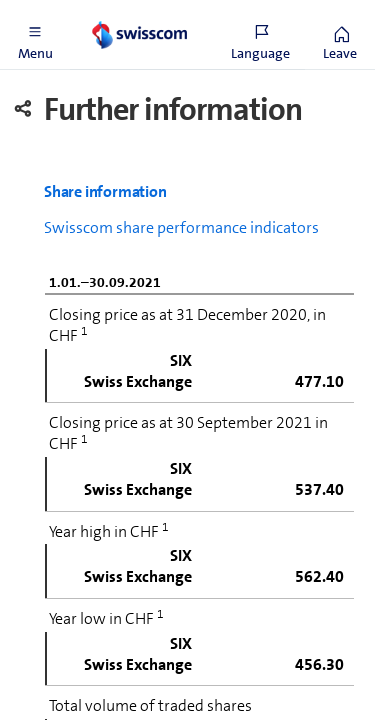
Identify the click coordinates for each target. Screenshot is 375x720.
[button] (35, 35)
